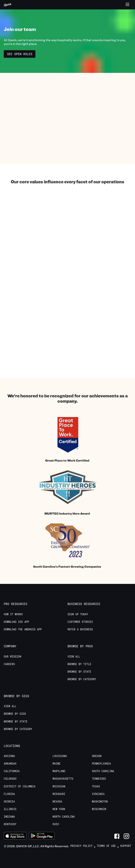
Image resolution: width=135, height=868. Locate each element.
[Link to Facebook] (117, 836)
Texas (96, 786)
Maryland (59, 771)
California (12, 771)
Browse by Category (82, 679)
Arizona (9, 756)
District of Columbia (20, 786)
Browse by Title (79, 664)
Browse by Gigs (15, 714)
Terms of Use (106, 846)
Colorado (10, 779)
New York (59, 809)
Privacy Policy (82, 846)
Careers (9, 664)
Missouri (59, 794)
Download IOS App (16, 622)
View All (74, 657)
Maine (56, 764)
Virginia (98, 794)
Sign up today (78, 614)
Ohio (56, 824)
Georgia (9, 802)
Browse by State (79, 672)
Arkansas (10, 764)
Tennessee (99, 779)
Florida (9, 794)
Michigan (59, 786)
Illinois (10, 809)
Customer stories (80, 622)
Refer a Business (80, 629)
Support (126, 846)
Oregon (97, 756)
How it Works (13, 614)
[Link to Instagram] (126, 836)
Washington (100, 802)
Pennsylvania (101, 764)
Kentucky (10, 824)
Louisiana (60, 756)
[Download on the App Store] (15, 836)
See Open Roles (20, 54)
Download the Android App (23, 629)
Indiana (9, 817)
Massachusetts (63, 779)
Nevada (57, 802)
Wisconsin (99, 809)
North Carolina (64, 817)
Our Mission (12, 657)
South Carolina (103, 771)
